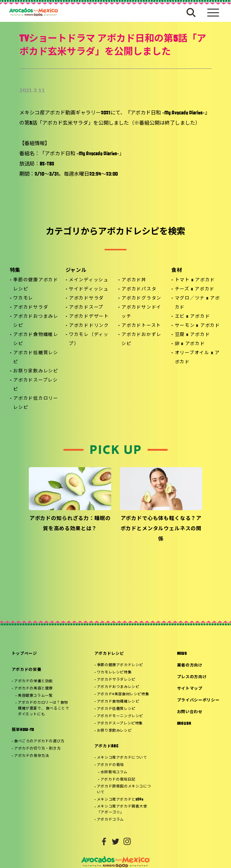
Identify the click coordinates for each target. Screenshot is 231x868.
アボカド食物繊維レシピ (36, 339)
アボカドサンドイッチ (141, 312)
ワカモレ (23, 298)
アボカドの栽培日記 (118, 780)
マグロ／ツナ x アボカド (197, 303)
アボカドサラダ (31, 308)
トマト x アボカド (195, 280)
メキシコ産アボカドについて (122, 758)
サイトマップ (190, 689)
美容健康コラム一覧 (35, 696)
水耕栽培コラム (114, 772)
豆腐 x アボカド (193, 335)
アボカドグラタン (141, 298)
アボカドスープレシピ (36, 385)
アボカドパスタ (139, 289)
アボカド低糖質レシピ (36, 358)
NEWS (182, 654)
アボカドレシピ (109, 654)
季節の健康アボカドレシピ (36, 285)
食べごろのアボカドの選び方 (39, 741)
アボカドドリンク (89, 326)
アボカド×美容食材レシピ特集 (123, 694)
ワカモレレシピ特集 (114, 672)
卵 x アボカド (190, 344)
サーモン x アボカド (197, 326)
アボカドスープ (86, 308)
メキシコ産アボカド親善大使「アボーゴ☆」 (122, 810)
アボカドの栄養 (27, 670)
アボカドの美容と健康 (34, 689)
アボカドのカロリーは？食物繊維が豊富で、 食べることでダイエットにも (43, 709)
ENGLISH (184, 724)
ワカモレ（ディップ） (89, 339)
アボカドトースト (141, 326)
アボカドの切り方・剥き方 (37, 749)
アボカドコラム (110, 820)
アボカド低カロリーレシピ (36, 403)
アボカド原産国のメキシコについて (124, 789)
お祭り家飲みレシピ (36, 371)
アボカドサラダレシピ (116, 680)
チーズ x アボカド (195, 289)
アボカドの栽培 (110, 765)
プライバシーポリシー (198, 701)
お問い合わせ (190, 712)
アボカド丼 (134, 280)
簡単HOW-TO (23, 730)
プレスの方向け (192, 677)
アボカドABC (106, 746)
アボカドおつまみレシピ (36, 321)
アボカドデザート (89, 317)
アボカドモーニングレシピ (120, 716)
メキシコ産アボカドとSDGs (120, 800)
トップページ (24, 654)
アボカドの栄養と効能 (34, 681)
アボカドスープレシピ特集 (120, 724)
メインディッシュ (89, 280)
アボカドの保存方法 (32, 756)
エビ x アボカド (193, 317)
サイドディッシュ (89, 289)
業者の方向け (190, 666)
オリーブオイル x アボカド (197, 358)
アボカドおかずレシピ (141, 339)
